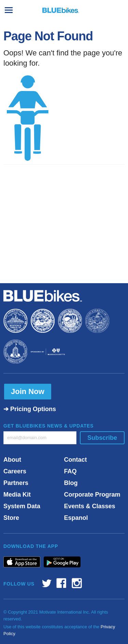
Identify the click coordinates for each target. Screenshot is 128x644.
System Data (22, 506)
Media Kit (17, 495)
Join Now (28, 391)
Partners (16, 483)
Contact (76, 460)
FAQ (70, 471)
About (12, 460)
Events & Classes (90, 506)
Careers (15, 471)
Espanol (76, 518)
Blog (71, 483)
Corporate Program (92, 495)
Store (11, 518)
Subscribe (102, 438)
